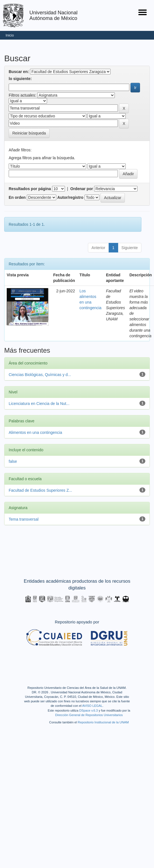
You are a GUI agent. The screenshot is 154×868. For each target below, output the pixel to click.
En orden (17, 197)
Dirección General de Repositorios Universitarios (89, 715)
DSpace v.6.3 (88, 710)
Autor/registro (70, 197)
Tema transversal (24, 519)
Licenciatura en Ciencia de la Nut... (39, 404)
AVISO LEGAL (92, 706)
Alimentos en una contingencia (35, 432)
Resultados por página (30, 189)
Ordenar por (82, 189)
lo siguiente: (20, 79)
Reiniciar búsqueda (29, 133)
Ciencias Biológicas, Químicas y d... (40, 375)
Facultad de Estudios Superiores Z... (40, 490)
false (13, 461)
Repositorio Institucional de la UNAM (103, 722)
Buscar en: (19, 72)
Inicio (10, 35)
